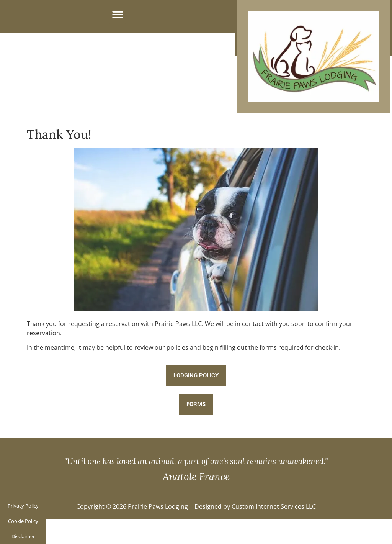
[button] (118, 15)
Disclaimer (23, 536)
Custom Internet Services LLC (274, 506)
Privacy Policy (23, 506)
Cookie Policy (23, 521)
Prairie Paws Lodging (158, 506)
